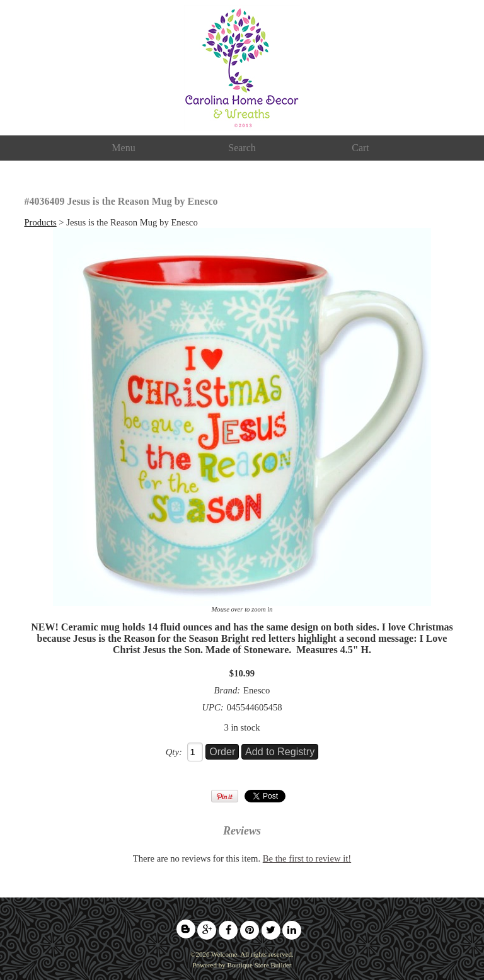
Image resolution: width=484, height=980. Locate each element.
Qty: (174, 752)
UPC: (212, 707)
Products (40, 222)
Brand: (228, 690)
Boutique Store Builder (259, 965)
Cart (360, 148)
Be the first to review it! (307, 858)
